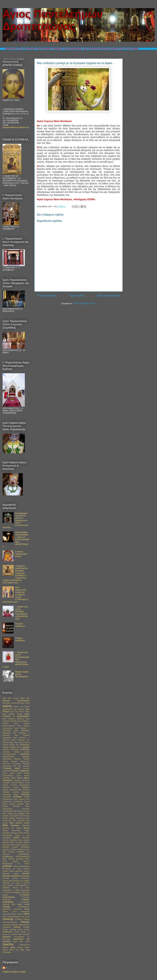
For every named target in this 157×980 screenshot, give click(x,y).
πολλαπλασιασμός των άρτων (18, 917)
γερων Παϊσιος (17, 778)
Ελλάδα (27, 797)
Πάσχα (27, 909)
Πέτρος (14, 914)
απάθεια (17, 752)
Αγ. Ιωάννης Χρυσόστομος (16, 699)
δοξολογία (6, 792)
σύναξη (5, 930)
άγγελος (16, 707)
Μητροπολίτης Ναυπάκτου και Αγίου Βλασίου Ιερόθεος (16, 869)
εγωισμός (26, 792)
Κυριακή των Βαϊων (10, 850)
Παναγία (6, 907)
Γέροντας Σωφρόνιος (20, 771)
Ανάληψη (6, 749)
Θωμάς (5, 831)
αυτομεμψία (16, 764)
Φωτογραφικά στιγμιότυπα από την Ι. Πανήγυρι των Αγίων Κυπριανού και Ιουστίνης (15, 520)
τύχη (20, 934)
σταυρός (25, 922)
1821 (10, 698)
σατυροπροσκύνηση (10, 922)
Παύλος (5, 912)
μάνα (5, 859)
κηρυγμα (26, 840)
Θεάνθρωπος (21, 818)
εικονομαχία (7, 795)
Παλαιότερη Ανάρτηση (109, 296)
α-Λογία (16, 698)
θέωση (27, 828)
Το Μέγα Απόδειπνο (20, 639)
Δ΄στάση (14, 785)
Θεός (5, 825)
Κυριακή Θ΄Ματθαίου (21, 847)
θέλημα (27, 823)
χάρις (28, 941)
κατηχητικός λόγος (16, 840)
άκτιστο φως (14, 745)
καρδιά (16, 837)
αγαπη (27, 703)
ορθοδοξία (6, 883)
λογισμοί (11, 852)
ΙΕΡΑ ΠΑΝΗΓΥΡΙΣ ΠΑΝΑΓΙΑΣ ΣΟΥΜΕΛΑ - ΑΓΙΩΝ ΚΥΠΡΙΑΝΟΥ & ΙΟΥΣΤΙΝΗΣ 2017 (16, 595)
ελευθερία (18, 797)
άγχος (11, 742)
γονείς (27, 783)
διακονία (5, 790)
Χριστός (8, 944)
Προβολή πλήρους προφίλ (14, 972)
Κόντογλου (6, 845)
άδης (16, 742)
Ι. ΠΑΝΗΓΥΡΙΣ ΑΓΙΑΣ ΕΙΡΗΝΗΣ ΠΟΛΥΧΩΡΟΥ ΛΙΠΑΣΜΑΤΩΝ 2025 (21, 613)
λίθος (4, 852)
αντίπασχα (6, 752)
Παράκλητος (7, 909)
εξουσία (27, 802)
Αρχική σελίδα (77, 296)
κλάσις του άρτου (16, 842)
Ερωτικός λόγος (21, 806)
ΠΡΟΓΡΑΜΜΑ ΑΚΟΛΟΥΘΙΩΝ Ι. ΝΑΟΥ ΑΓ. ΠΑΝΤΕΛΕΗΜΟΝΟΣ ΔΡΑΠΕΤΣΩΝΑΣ (16, 540)
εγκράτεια (16, 792)
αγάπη (7, 706)
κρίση (13, 845)
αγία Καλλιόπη (19, 709)
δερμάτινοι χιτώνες (11, 787)
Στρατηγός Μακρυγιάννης (20, 925)
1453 (4, 698)
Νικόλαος (16, 881)
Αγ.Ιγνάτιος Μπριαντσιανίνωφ (13, 703)
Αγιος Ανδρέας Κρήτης (12, 714)
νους (21, 881)
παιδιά (27, 904)
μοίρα (16, 873)
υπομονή (7, 937)
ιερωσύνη (14, 833)
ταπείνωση (7, 932)
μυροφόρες (25, 876)
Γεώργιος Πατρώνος (22, 780)
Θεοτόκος (15, 825)
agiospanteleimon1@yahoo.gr (16, 127)
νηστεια (5, 881)
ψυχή (13, 947)
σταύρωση (6, 925)
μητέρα (16, 866)
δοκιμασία (26, 790)
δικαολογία (13, 790)
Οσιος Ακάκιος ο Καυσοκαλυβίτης (15, 885)
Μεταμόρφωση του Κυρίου (16, 864)
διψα (20, 790)
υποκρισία (26, 934)
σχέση (20, 930)
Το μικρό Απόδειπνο (20, 625)
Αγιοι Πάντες (20, 712)
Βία (15, 766)
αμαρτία (26, 747)
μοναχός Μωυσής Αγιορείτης (16, 875)
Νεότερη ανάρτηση (47, 296)
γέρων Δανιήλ (8, 773)
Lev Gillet (20, 950)
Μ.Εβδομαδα (8, 856)
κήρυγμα (6, 842)
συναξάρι (26, 927)
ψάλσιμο (6, 948)
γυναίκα (5, 785)
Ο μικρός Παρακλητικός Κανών (21, 554)
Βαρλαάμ (26, 764)
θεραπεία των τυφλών (12, 828)
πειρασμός (25, 911)
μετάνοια (7, 866)
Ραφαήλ (27, 919)
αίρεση (21, 742)
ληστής (27, 850)
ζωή (15, 813)
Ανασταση (15, 749)
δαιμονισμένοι (25, 785)
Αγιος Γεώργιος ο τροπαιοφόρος (16, 715)
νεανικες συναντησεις (21, 878)
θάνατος (5, 818)
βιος (20, 766)
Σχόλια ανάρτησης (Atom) (84, 303)
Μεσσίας (26, 861)
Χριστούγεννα (25, 945)
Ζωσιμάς (6, 816)
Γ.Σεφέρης (7, 768)
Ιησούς (21, 833)
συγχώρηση (7, 927)
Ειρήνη (16, 795)
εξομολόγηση (18, 802)
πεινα (14, 912)
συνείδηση (13, 930)
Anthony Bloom (23, 948)
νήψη (10, 881)
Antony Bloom (8, 950)
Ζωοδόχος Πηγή (23, 813)
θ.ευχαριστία (14, 816)
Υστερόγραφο (19, 937)
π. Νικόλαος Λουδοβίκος (11, 892)
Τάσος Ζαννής (20, 932)
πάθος (20, 904)
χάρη (21, 941)
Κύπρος (18, 845)
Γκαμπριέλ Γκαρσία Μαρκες (13, 783)
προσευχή (8, 919)
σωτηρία (27, 930)
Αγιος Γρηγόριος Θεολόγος (13, 719)
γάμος (17, 768)
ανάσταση (25, 749)
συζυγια (17, 927)
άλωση (19, 747)
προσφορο (19, 919)
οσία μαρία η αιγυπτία (20, 883)
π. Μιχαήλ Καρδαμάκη (21, 890)
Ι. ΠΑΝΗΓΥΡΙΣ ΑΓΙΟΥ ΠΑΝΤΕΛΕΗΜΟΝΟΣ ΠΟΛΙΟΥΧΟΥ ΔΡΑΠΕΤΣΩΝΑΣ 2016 (16, 660)
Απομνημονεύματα (9, 754)
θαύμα (12, 818)
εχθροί (10, 813)
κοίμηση (27, 842)
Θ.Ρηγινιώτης (25, 816)
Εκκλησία (25, 794)
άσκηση (14, 761)
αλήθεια (13, 747)
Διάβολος (26, 787)
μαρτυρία (11, 859)
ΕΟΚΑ (5, 804)
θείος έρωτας (16, 823)
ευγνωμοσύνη (18, 811)
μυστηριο (6, 878)
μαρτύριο (20, 859)
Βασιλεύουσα (7, 766)
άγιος (27, 711)
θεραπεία (26, 825)
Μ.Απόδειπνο (24, 854)
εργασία (12, 804)
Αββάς (23, 698)
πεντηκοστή (7, 914)
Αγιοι (12, 712)
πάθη (13, 904)
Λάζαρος (20, 849)
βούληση (26, 766)
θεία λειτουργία (18, 820)
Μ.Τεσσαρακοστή (23, 856)
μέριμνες (15, 861)
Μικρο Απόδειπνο (17, 871)
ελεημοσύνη (7, 797)
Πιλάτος (20, 914)
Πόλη (4, 917)
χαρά (15, 941)
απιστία (27, 752)
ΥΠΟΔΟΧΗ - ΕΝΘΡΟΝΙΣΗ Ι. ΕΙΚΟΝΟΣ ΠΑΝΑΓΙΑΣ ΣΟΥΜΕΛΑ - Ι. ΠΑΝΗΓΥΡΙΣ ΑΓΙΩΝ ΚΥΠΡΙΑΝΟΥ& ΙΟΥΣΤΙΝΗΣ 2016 (16, 574)
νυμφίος (27, 881)
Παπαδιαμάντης (24, 907)
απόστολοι (25, 754)
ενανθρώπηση (8, 799)
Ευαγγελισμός (7, 809)
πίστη (26, 914)
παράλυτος (18, 909)
